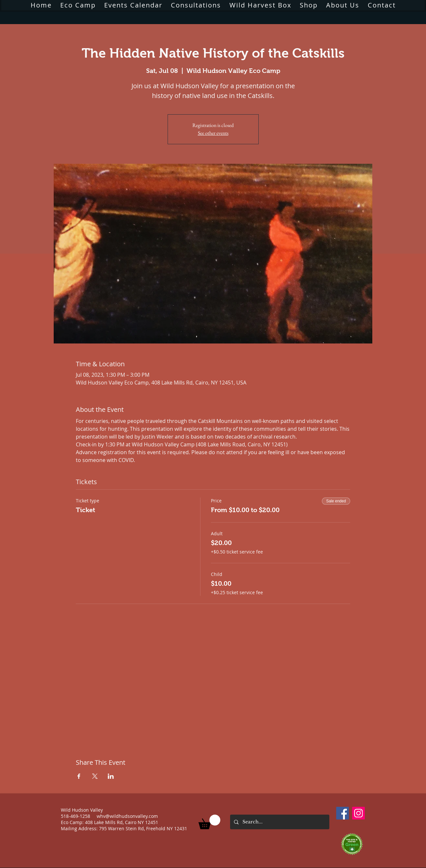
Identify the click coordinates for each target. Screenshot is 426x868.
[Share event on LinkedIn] (111, 776)
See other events (213, 133)
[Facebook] (343, 813)
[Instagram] (358, 813)
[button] (209, 822)
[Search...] (279, 822)
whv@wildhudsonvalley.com (127, 816)
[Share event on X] (95, 776)
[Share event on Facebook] (79, 776)
